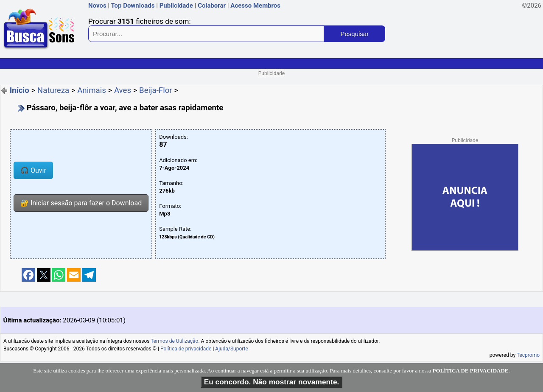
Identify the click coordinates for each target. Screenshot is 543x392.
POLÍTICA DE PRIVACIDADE (471, 371)
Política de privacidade (186, 349)
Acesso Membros (255, 6)
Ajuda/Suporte (232, 349)
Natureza (53, 90)
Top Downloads (133, 6)
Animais (92, 90)
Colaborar (212, 6)
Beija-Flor (156, 90)
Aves (123, 90)
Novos (97, 6)
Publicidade (176, 6)
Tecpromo (528, 355)
